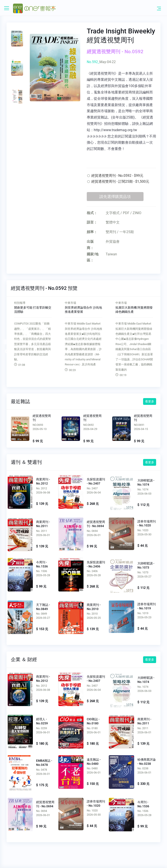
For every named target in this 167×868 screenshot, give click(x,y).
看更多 (150, 401)
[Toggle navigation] (159, 8)
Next (162, 342)
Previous (5, 342)
